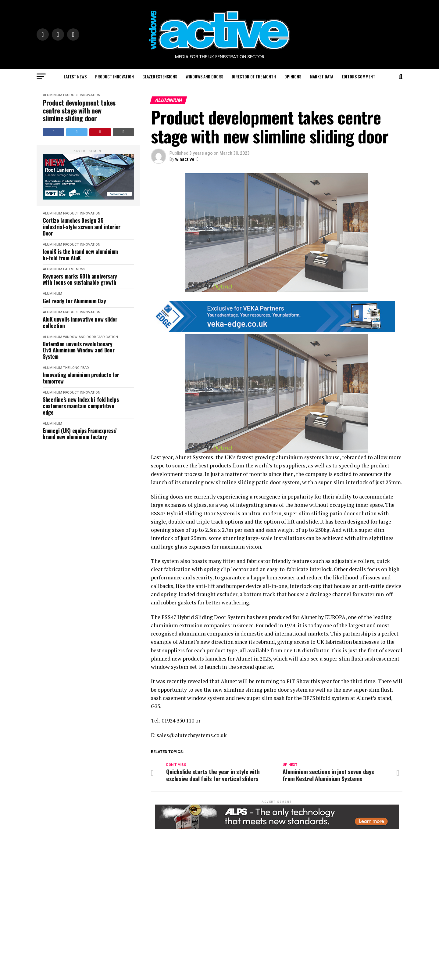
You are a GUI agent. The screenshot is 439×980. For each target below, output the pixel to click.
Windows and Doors (204, 76)
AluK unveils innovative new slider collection (80, 322)
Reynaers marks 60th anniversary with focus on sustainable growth (80, 279)
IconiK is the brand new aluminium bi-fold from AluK (80, 255)
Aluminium (52, 95)
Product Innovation (114, 76)
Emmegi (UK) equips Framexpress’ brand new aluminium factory (80, 434)
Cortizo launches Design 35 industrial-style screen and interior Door (82, 227)
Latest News (75, 76)
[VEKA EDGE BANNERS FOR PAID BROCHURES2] (273, 330)
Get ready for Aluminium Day (74, 301)
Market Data (321, 76)
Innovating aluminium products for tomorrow (81, 378)
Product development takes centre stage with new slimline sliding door (79, 110)
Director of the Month (254, 76)
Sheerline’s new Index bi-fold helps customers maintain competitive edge (81, 406)
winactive (185, 159)
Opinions (293, 76)
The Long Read (76, 368)
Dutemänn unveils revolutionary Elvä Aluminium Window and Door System (79, 350)
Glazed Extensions (160, 76)
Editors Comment (359, 76)
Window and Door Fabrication (91, 337)
